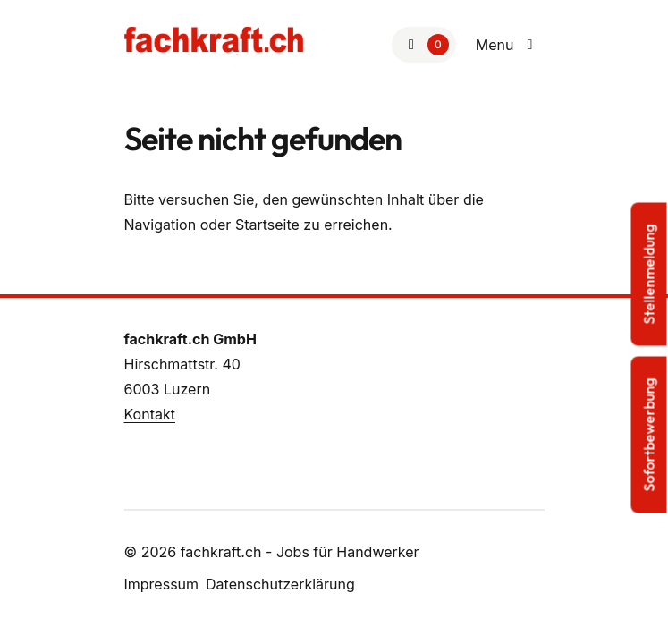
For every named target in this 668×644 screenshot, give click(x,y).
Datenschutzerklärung (280, 584)
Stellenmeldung (649, 275)
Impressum (162, 584)
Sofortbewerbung (649, 435)
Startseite (267, 225)
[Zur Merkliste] (424, 45)
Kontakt (150, 414)
